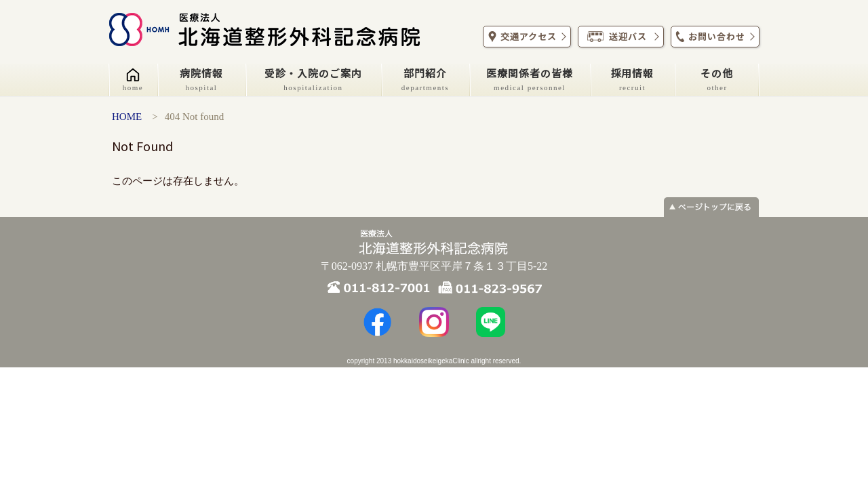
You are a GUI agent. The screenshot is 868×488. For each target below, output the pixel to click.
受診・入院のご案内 (313, 79)
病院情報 (201, 79)
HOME (127, 117)
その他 (717, 79)
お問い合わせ (713, 37)
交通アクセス (525, 37)
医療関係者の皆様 (530, 79)
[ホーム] (133, 80)
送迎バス (619, 37)
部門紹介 (425, 79)
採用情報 (632, 79)
